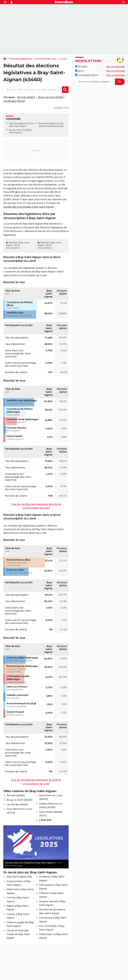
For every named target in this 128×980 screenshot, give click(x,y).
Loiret (63, 59)
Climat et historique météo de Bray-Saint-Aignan (19, 934)
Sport (80, 71)
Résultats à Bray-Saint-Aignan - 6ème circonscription (49, 245)
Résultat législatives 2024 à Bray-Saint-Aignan (22, 125)
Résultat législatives (21, 59)
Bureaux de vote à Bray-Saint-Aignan (21, 131)
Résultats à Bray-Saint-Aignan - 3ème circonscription (18, 245)
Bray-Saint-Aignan (47, 123)
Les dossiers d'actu (87, 75)
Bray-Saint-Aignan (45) (19, 877)
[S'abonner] (100, 82)
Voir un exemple (116, 67)
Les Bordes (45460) (14, 101)
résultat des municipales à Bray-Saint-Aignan (29, 207)
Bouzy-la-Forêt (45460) (51, 97)
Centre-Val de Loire (46, 59)
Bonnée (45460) (26, 97)
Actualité (81, 67)
